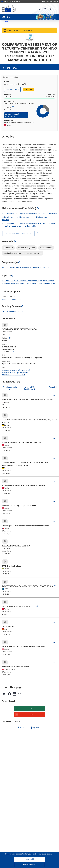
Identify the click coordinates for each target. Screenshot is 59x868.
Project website (11, 90)
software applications (13, 226)
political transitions (41, 217)
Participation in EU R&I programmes (15, 373)
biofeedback (8, 248)
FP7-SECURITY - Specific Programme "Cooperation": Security (25, 267)
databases (53, 214)
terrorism (5, 220)
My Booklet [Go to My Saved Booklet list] (36, 728)
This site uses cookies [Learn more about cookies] (14, 854)
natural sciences (8, 214)
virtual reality (31, 226)
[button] (45, 9)
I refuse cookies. (29, 865)
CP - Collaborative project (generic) (15, 312)
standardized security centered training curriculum (23, 253)
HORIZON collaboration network (14, 375)
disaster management (27, 248)
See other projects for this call (13, 299)
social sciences (7, 217)
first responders (46, 248)
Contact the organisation (11, 370)
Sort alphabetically (10, 387)
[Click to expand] (54, 396)
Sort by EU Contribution (29, 388)
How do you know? (50, 1)
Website (26, 370)
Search (50, 9)
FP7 (6, 22)
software (52, 223)
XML (31, 708)
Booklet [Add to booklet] (22, 727)
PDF (31, 714)
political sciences (24, 217)
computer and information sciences (31, 214)
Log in (40, 9)
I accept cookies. (29, 859)
